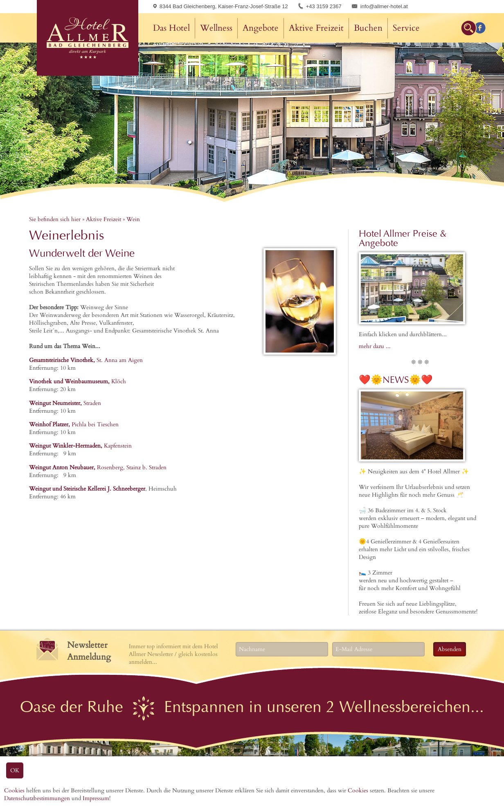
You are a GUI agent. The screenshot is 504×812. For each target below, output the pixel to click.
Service (406, 28)
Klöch (78, 381)
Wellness (216, 28)
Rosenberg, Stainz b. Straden (98, 467)
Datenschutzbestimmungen (37, 798)
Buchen (368, 28)
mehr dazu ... (375, 346)
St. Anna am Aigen (86, 360)
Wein (133, 219)
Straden (65, 403)
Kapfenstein (80, 446)
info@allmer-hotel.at (384, 6)
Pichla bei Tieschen (74, 424)
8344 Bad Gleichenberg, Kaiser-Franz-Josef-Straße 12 (220, 6)
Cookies (14, 791)
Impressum (96, 798)
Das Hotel (171, 28)
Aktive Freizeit (316, 28)
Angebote (261, 28)
